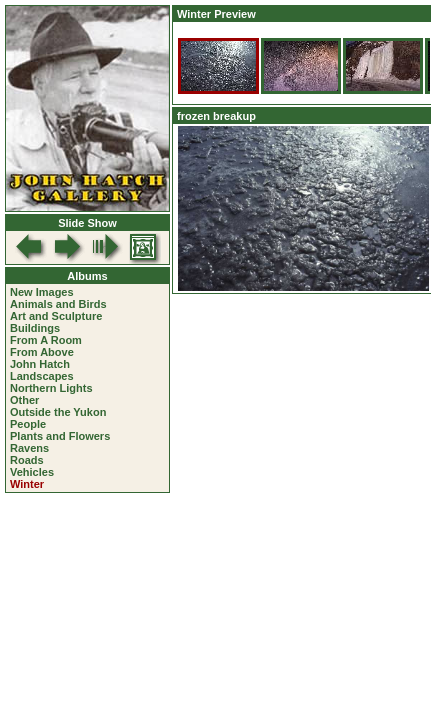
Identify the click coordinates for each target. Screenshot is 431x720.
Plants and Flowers (60, 436)
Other (24, 400)
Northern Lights (51, 388)
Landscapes (42, 376)
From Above (42, 352)
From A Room (46, 340)
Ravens (29, 448)
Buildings (35, 328)
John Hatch (40, 364)
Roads (27, 460)
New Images (42, 292)
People (28, 424)
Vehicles (32, 472)
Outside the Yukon (58, 412)
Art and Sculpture (56, 316)
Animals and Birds (58, 304)
